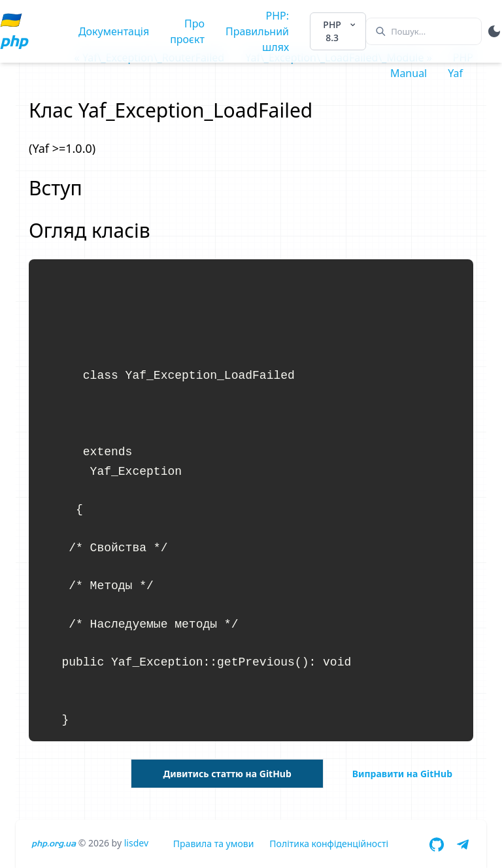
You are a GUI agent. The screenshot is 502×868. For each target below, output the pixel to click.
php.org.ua (54, 844)
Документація (114, 31)
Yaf (455, 73)
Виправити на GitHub (402, 774)
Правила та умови (214, 844)
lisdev (136, 843)
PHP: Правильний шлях (257, 31)
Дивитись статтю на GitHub (227, 774)
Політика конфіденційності (329, 844)
